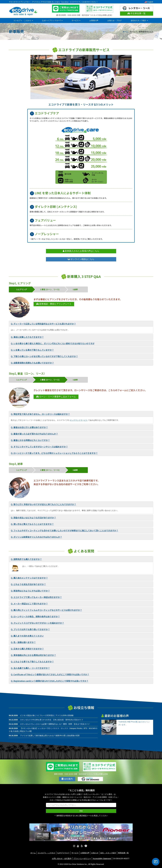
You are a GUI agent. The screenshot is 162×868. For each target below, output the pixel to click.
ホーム (125, 32)
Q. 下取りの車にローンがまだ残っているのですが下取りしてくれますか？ (44, 356)
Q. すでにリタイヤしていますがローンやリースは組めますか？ (39, 447)
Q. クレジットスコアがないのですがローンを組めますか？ (37, 623)
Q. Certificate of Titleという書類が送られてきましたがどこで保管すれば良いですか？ (50, 674)
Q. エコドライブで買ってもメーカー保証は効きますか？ (36, 597)
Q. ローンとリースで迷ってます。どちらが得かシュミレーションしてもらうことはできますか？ (54, 453)
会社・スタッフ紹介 (108, 853)
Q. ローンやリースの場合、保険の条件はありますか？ (35, 616)
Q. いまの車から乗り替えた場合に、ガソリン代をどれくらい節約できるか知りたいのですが (53, 343)
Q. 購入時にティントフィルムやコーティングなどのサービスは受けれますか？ (46, 610)
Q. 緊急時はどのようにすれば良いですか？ (30, 591)
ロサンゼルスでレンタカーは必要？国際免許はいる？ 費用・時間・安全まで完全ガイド (55, 724)
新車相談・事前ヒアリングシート (54, 304)
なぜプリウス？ (63, 853)
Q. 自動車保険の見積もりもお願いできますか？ (32, 363)
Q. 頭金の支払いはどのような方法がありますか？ (33, 518)
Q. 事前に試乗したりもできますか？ (27, 337)
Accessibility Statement (102, 858)
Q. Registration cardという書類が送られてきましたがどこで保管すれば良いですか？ (50, 681)
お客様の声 (94, 20)
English (149, 2)
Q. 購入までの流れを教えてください (27, 636)
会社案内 (67, 779)
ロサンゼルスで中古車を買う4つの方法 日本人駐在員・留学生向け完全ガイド (52, 720)
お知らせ (95, 853)
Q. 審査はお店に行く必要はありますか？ (29, 427)
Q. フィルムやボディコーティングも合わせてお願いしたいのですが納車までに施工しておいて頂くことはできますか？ (65, 530)
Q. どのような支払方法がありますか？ (28, 584)
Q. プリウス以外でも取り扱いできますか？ (30, 629)
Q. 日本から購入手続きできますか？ (27, 649)
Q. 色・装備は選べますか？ (23, 642)
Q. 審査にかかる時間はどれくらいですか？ (30, 440)
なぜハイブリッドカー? (52, 20)
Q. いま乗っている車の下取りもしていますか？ (32, 350)
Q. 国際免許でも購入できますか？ (26, 559)
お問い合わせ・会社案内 (62, 858)
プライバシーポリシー (82, 858)
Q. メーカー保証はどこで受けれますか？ (29, 604)
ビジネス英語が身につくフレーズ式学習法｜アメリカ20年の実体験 (47, 715)
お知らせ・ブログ (115, 20)
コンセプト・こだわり (23, 20)
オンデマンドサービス (79, 420)
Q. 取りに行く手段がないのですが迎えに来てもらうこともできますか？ (43, 504)
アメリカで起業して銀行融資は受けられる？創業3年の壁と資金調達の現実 (50, 736)
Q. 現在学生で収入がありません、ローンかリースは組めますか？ (40, 414)
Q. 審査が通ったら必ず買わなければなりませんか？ (34, 434)
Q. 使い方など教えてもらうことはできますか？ (32, 524)
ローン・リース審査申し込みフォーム (56, 397)
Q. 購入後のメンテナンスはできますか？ (29, 578)
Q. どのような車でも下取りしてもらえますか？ (32, 662)
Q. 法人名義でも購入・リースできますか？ (30, 668)
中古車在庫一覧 (136, 13)
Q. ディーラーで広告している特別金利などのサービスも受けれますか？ (43, 324)
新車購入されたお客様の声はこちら (81, 251)
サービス (76, 20)
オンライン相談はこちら (81, 259)
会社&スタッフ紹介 (139, 20)
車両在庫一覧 (123, 853)
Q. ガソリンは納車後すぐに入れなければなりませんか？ (36, 537)
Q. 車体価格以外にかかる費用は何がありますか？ (33, 655)
